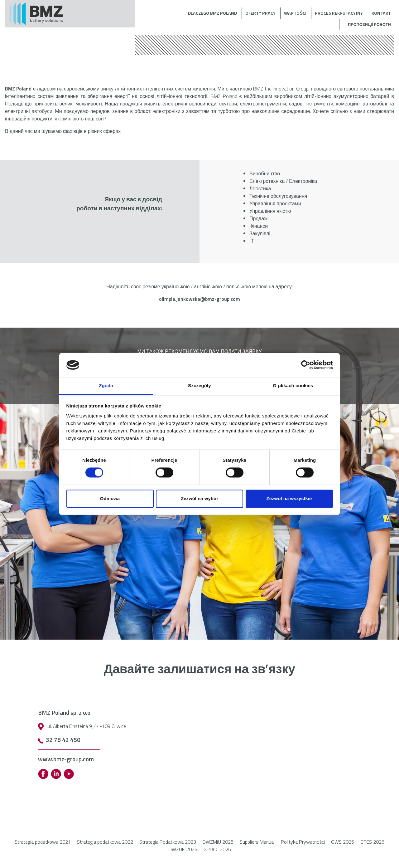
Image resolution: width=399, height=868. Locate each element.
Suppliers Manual (257, 842)
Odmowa (110, 498)
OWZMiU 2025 (218, 842)
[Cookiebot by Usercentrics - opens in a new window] (306, 365)
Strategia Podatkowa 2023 (168, 842)
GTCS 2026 (372, 842)
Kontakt (381, 13)
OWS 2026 (343, 842)
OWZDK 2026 (183, 849)
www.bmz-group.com (66, 759)
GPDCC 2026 (217, 849)
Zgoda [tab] (106, 385)
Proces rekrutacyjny (339, 13)
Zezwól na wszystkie (289, 498)
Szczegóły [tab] (199, 385)
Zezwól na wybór (199, 498)
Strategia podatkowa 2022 (105, 842)
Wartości (295, 13)
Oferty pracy (260, 13)
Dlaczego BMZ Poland (212, 13)
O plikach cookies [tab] (293, 385)
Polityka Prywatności (303, 842)
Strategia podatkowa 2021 (43, 842)
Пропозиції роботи (369, 24)
